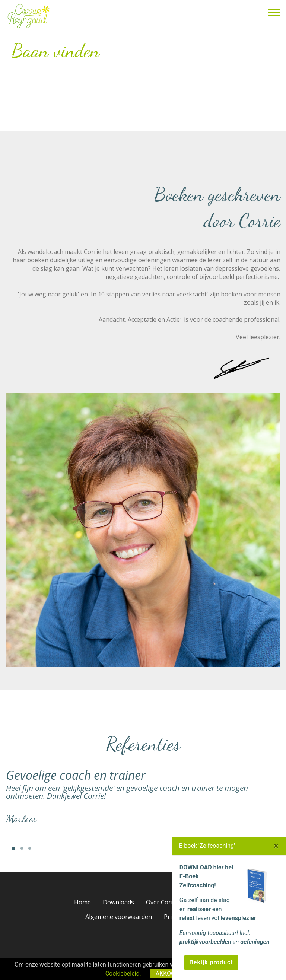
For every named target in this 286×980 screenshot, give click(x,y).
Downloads (118, 902)
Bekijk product (211, 962)
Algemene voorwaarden (119, 917)
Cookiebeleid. (123, 973)
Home (82, 902)
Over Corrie (162, 902)
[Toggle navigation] (274, 12)
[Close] (276, 846)
